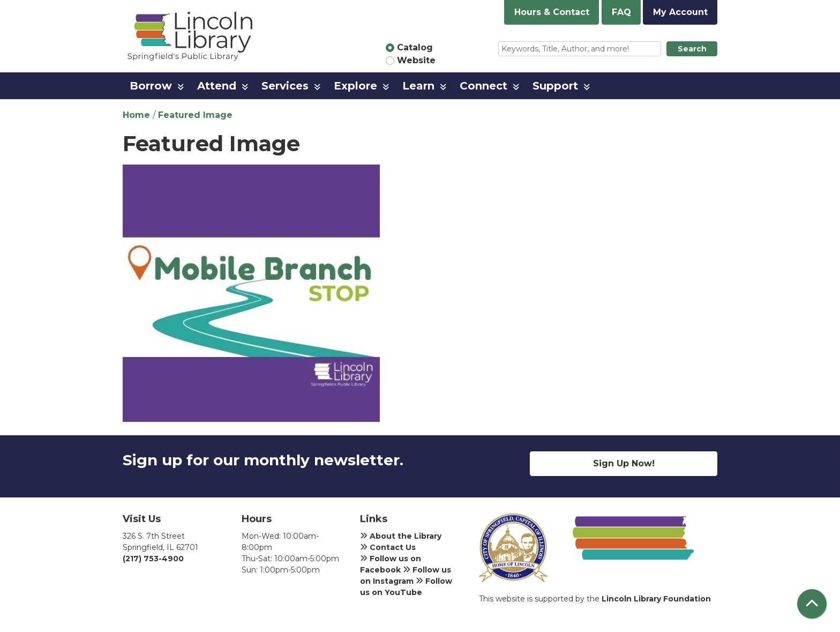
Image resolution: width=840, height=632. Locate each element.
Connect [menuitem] (483, 86)
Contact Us (388, 547)
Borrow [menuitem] (151, 86)
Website (416, 60)
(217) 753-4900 (153, 559)
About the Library (401, 536)
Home (136, 115)
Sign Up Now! (624, 463)
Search (692, 49)
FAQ (621, 12)
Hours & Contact (552, 12)
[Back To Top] (812, 604)
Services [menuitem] (285, 86)
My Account (680, 12)
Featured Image (195, 115)
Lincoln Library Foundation (656, 599)
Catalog (415, 47)
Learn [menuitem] (418, 86)
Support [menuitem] (555, 86)
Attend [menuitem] (217, 86)
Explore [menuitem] (355, 86)
